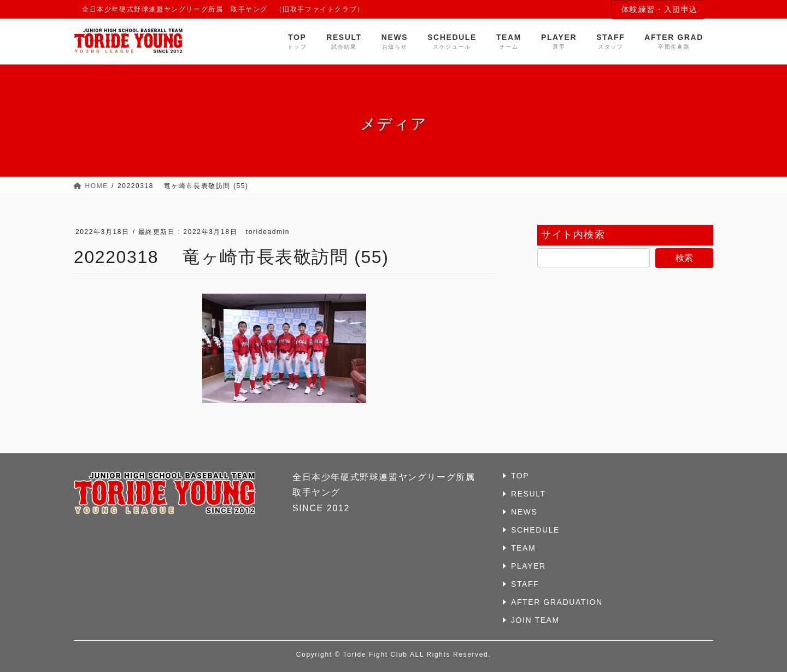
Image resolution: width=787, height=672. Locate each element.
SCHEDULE (535, 530)
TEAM (523, 548)
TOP (520, 476)
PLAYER (528, 566)
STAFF (525, 584)
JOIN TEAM (535, 620)
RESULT (528, 494)
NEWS (524, 512)
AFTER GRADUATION (557, 602)
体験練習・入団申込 (660, 9)
